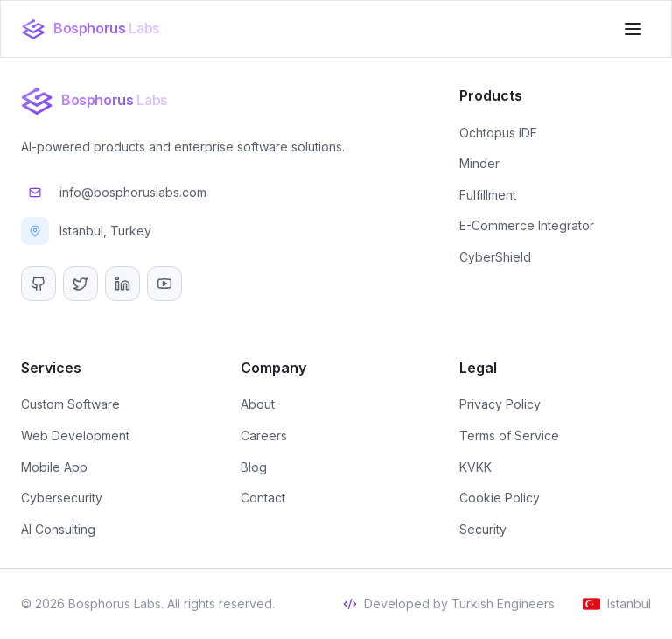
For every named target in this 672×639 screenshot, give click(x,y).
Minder (479, 163)
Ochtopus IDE (498, 133)
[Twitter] (80, 284)
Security (483, 529)
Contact (263, 498)
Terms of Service (509, 435)
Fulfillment (488, 195)
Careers (264, 435)
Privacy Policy (500, 404)
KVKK (476, 467)
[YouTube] (164, 284)
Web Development (75, 435)
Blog (254, 467)
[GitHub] (38, 284)
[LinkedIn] (122, 284)
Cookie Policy (500, 498)
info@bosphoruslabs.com (114, 193)
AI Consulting (58, 529)
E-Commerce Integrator (527, 225)
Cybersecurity (62, 498)
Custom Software (70, 404)
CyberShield (495, 257)
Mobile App (54, 467)
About (258, 404)
